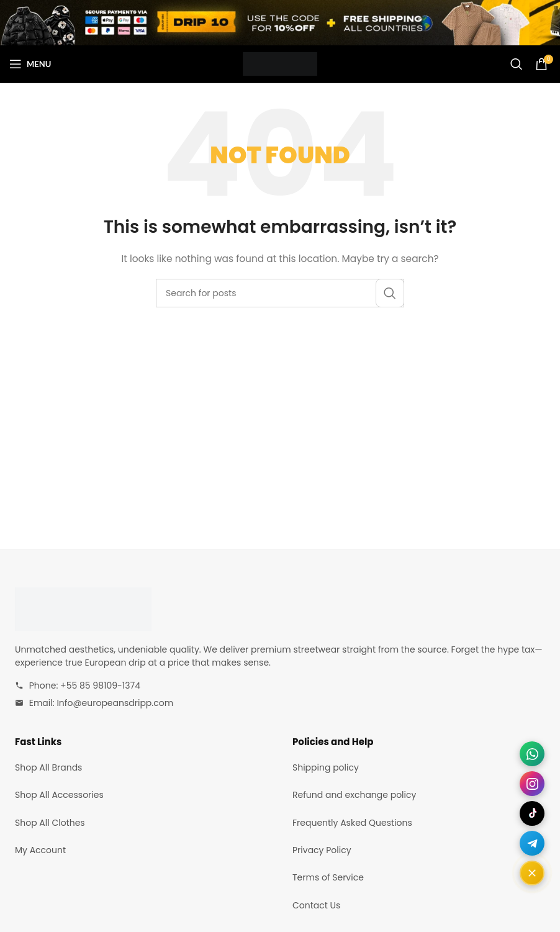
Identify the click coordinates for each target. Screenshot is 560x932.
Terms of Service (328, 877)
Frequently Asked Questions (352, 823)
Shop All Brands (48, 767)
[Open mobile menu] (30, 64)
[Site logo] (280, 63)
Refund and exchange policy (354, 795)
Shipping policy (326, 767)
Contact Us (316, 905)
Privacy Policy (322, 850)
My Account (40, 850)
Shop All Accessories (59, 795)
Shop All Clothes (50, 823)
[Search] (517, 64)
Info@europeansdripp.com (115, 703)
